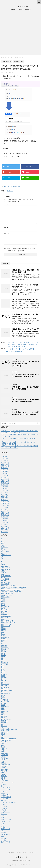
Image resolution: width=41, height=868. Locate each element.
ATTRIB (4, 573)
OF (2, 699)
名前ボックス (6, 822)
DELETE (4, 615)
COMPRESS (5, 583)
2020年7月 (5, 521)
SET (3, 736)
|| (2, 787)
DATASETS (5, 607)
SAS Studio (5, 731)
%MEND (4, 549)
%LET (3, 546)
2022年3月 (5, 497)
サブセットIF (6, 801)
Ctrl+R (3, 602)
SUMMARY (5, 754)
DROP (3, 620)
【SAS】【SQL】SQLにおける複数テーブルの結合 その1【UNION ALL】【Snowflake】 (25, 365)
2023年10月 (5, 467)
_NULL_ (4, 785)
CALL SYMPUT (6, 577)
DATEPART (5, 611)
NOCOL (4, 681)
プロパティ (5, 811)
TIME (3, 757)
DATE (3, 609)
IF (2, 643)
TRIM (3, 769)
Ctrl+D (3, 599)
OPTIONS (5, 701)
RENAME (4, 722)
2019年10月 (5, 529)
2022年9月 (5, 486)
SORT (3, 744)
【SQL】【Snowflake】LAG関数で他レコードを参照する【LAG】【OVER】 (25, 376)
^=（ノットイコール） (9, 783)
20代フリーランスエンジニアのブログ (20, 861)
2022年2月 (5, 499)
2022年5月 (5, 493)
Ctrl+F (3, 601)
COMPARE (5, 581)
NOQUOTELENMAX (8, 691)
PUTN (3, 719)
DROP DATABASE (8, 187)
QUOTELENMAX (7, 720)
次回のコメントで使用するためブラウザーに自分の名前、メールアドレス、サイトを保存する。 (20, 251)
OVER (3, 706)
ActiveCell (5, 567)
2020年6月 (5, 523)
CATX (3, 578)
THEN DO (5, 756)
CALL (3, 575)
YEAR (3, 780)
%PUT (3, 551)
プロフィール (33, 853)
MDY (3, 672)
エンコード (5, 794)
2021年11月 (5, 504)
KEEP (3, 657)
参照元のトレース (7, 820)
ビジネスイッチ (21, 6)
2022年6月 (5, 491)
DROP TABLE (6, 627)
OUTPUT (4, 704)
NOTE (3, 696)
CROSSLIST (5, 598)
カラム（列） (6, 796)
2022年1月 (5, 501)
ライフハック (6, 813)
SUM (3, 751)
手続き (3, 828)
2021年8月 (5, 510)
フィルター (5, 809)
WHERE (4, 777)
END (3, 633)
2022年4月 (5, 495)
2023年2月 (5, 476)
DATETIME (5, 612)
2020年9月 (5, 518)
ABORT (4, 565)
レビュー (4, 815)
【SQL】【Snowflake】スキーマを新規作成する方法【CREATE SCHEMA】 (25, 401)
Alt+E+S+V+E (6, 569)
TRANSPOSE (6, 765)
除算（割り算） (6, 843)
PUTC (3, 715)
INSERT (4, 652)
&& (2, 554)
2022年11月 (5, 482)
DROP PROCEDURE (8, 623)
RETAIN (4, 725)
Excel (3, 635)
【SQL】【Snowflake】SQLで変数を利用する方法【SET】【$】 (25, 272)
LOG (3, 670)
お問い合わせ (11, 853)
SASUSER (5, 733)
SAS (3, 728)
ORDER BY (5, 702)
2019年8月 (5, 533)
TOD (3, 762)
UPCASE (4, 772)
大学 (3, 824)
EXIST (3, 636)
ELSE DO (4, 630)
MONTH (4, 675)
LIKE (3, 667)
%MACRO (5, 548)
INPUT (3, 651)
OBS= (3, 698)
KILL (3, 659)
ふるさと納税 (6, 788)
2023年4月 (5, 472)
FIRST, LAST (6, 638)
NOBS (3, 680)
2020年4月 (5, 527)
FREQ (3, 641)
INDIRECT (5, 648)
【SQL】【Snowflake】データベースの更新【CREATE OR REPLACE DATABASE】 (25, 331)
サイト (6, 241)
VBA (3, 773)
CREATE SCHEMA (7, 594)
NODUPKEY (5, 685)
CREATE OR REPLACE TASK (11, 593)
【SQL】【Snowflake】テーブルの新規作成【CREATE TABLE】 (25, 389)
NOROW (4, 693)
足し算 (3, 841)
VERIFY (4, 775)
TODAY (4, 764)
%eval (3, 543)
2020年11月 (5, 514)
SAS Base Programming (9, 730)
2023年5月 (5, 471)
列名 (3, 818)
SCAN (3, 735)
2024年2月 (5, 459)
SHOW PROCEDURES (9, 740)
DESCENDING (6, 617)
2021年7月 (5, 512)
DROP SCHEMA (7, 625)
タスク (3, 805)
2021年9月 (5, 508)
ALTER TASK (6, 570)
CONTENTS (5, 585)
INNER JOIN (5, 649)
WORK (4, 778)
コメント (7, 205)
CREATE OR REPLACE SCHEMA (12, 590)
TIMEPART (5, 759)
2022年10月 (5, 484)
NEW (3, 677)
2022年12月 (5, 480)
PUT (3, 714)
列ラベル (4, 817)
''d (2, 557)
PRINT (3, 711)
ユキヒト (10, 192)
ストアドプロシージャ (9, 803)
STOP (3, 748)
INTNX (3, 656)
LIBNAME (4, 665)
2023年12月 (5, 463)
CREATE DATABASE (8, 586)
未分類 (3, 833)
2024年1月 (5, 461)
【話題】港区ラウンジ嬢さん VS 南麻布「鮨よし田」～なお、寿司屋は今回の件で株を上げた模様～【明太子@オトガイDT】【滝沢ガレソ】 (22, 345)
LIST (3, 669)
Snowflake (16, 187)
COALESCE (5, 580)
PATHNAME (5, 707)
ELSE (3, 628)
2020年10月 (5, 516)
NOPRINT (5, 690)
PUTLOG (4, 717)
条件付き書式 (6, 835)
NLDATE (4, 678)
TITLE (3, 761)
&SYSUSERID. (6, 556)
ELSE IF (4, 631)
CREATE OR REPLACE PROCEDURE (14, 588)
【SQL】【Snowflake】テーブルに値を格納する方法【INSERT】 (25, 287)
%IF (3, 544)
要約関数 (4, 839)
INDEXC (4, 646)
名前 (6, 228)
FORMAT (4, 640)
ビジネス (4, 807)
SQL (20, 187)
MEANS (4, 673)
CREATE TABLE (7, 596)
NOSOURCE (5, 694)
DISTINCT (5, 619)
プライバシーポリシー (22, 853)
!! (2, 540)
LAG (3, 662)
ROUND (4, 727)
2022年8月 (5, 487)
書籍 (3, 832)
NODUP (4, 683)
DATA (3, 606)
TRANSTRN (5, 767)
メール (7, 234)
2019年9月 (5, 531)
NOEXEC (4, 686)
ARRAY (4, 572)
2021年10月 (5, 506)
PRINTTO (4, 712)
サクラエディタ (6, 798)
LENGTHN (5, 664)
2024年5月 (5, 457)
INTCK (3, 654)
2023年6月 (5, 469)
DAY (3, 614)
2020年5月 (5, 525)
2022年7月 (5, 489)
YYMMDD (5, 781)
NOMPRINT (5, 688)
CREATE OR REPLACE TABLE (11, 591)
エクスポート (6, 790)
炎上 (3, 837)
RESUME (4, 723)
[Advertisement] (20, 33)
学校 (3, 826)
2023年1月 (5, 478)
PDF (3, 709)
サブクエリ (5, 800)
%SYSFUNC (5, 552)
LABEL (4, 661)
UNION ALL (5, 770)
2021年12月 (5, 503)
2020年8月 (5, 519)
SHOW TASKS (6, 741)
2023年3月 (5, 474)
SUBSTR (4, 749)
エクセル (4, 792)
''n (2, 559)
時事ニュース (6, 830)
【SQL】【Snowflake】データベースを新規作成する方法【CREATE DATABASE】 (25, 301)
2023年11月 (5, 465)
